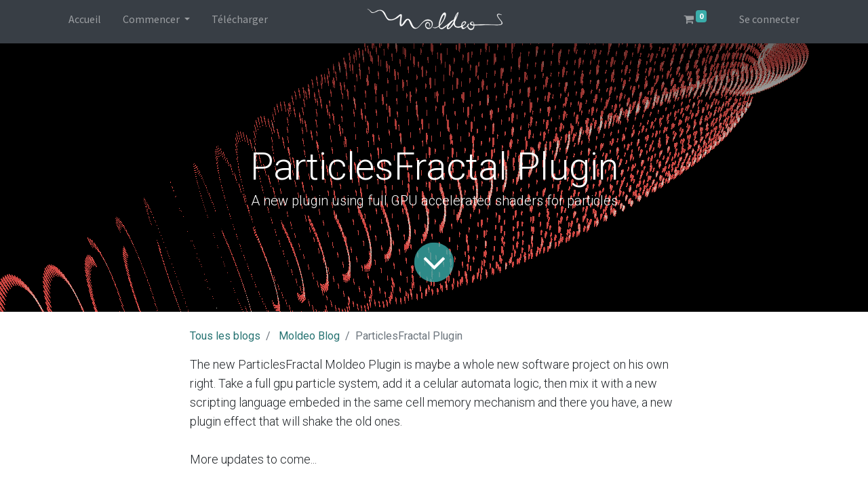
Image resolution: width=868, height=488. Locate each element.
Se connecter (769, 19)
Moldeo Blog (309, 336)
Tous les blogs (225, 336)
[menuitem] (85, 22)
